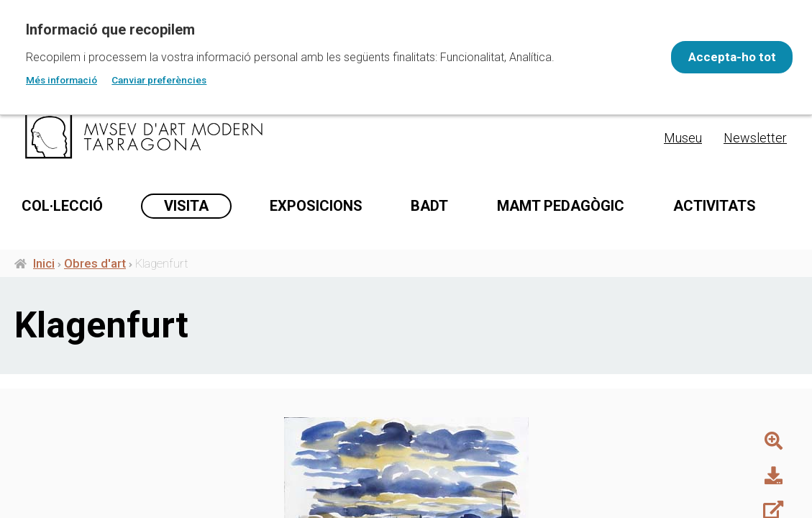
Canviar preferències (159, 80)
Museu (683, 138)
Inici (44, 324)
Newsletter (755, 138)
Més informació (61, 80)
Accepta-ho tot (723, 57)
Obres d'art (95, 324)
